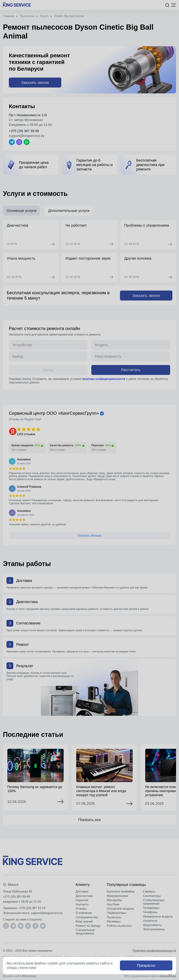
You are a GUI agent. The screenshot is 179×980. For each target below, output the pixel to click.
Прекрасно (146, 965)
